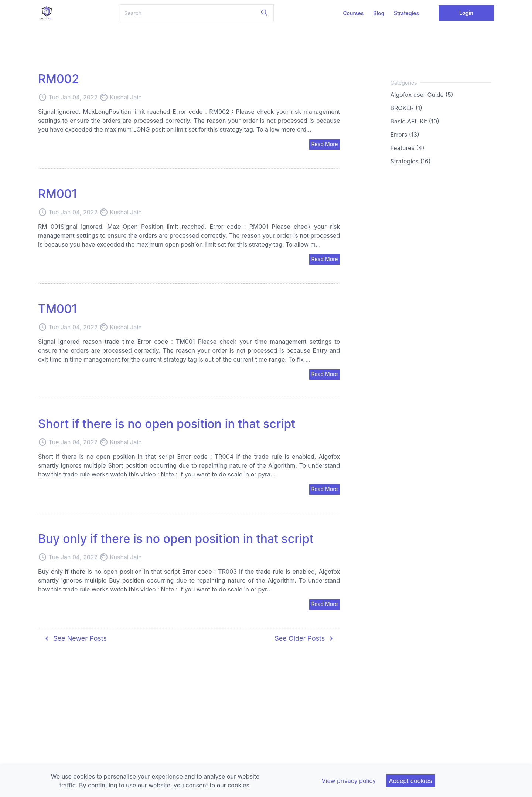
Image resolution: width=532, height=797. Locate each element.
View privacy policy (349, 781)
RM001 (57, 194)
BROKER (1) (406, 108)
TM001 (57, 309)
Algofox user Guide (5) (422, 95)
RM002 (59, 79)
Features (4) (407, 148)
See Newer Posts (75, 638)
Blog (379, 13)
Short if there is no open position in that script (167, 424)
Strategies (406, 13)
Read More (325, 144)
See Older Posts (305, 638)
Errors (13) (405, 135)
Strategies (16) (411, 161)
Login (466, 13)
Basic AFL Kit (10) (415, 121)
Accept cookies (411, 781)
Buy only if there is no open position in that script (176, 539)
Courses (353, 13)
